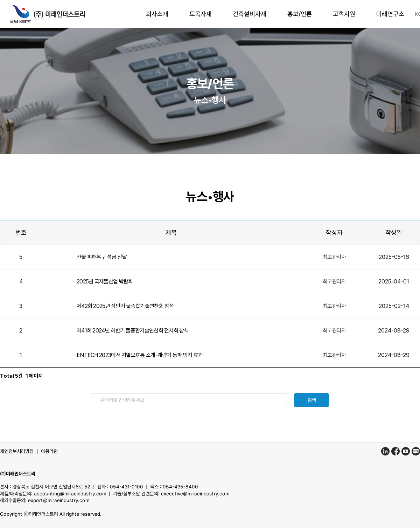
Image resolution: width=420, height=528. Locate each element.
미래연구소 (390, 14)
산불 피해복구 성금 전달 (102, 257)
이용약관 (49, 451)
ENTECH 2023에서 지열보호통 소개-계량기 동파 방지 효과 (140, 355)
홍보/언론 (300, 14)
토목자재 (201, 14)
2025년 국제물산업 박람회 (105, 282)
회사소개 (157, 14)
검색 (312, 400)
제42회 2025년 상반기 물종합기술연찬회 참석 (125, 306)
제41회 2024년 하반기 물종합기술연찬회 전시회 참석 (133, 331)
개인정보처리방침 (17, 451)
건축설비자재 (250, 14)
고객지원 (344, 14)
